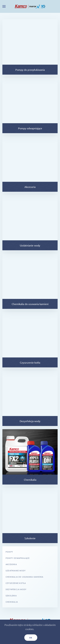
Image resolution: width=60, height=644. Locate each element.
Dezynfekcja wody (16, 589)
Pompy (9, 552)
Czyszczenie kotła (16, 583)
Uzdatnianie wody (16, 571)
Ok (31, 638)
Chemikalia (12, 602)
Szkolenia (11, 596)
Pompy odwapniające (18, 558)
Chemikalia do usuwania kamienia (24, 577)
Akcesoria (11, 564)
